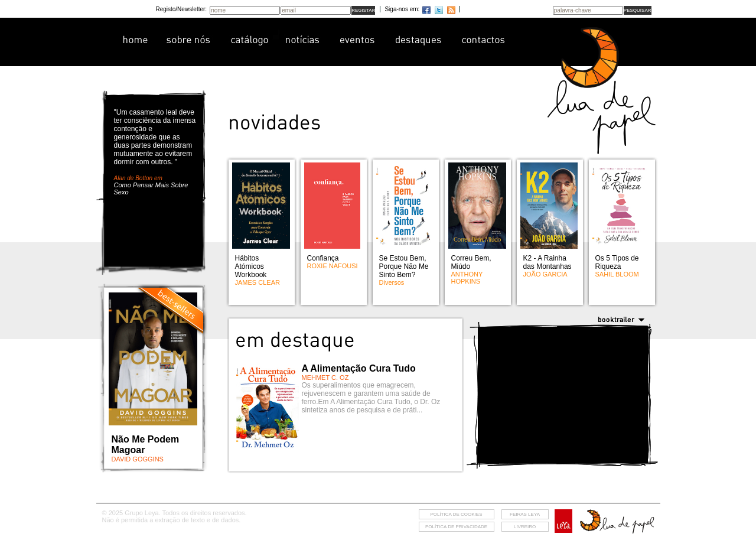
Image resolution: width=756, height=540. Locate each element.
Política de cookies (456, 514)
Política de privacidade (456, 527)
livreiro (525, 527)
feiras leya (525, 514)
